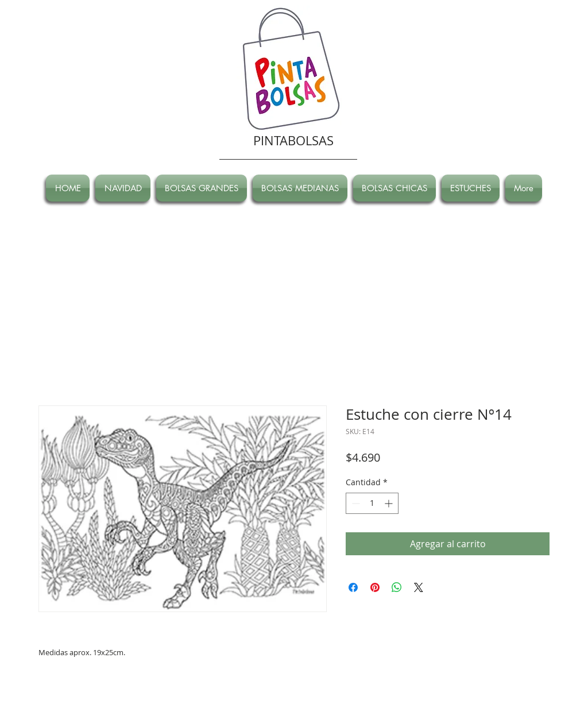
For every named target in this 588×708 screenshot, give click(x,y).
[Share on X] (419, 587)
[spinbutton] (372, 503)
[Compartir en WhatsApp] (397, 587)
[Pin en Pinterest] (375, 587)
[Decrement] (355, 503)
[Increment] (390, 503)
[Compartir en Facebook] (353, 587)
